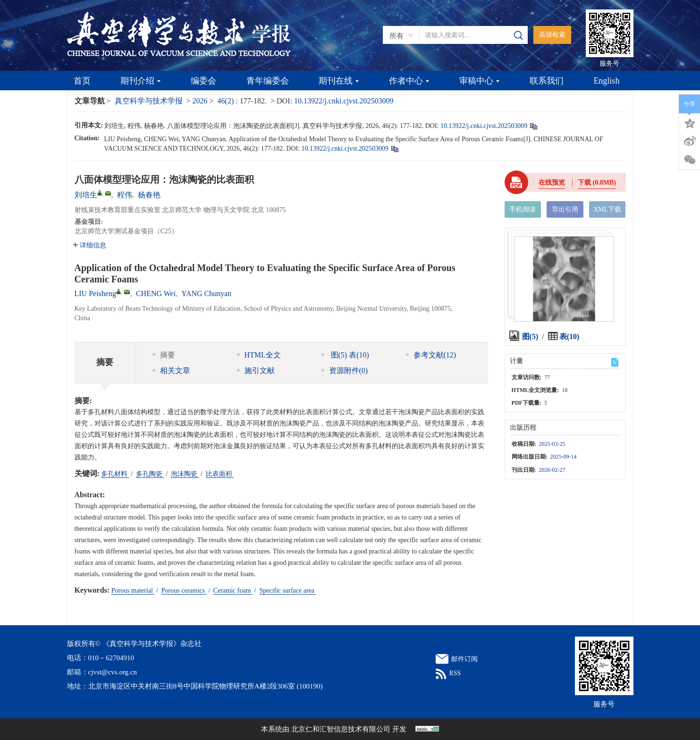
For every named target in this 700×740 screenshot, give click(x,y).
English (606, 81)
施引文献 (256, 370)
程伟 (125, 195)
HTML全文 (259, 355)
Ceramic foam (233, 591)
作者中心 (409, 81)
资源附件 (345, 370)
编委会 (203, 81)
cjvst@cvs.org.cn (113, 672)
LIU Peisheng (95, 293)
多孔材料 (115, 474)
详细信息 (89, 245)
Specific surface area (287, 591)
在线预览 (552, 183)
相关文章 (171, 370)
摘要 (164, 355)
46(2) (227, 101)
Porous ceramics (184, 591)
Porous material (133, 591)
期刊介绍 (140, 81)
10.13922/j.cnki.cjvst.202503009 (344, 101)
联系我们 (547, 81)
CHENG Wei (156, 293)
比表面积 (220, 474)
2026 (200, 101)
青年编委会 (268, 81)
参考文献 (431, 355)
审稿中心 (479, 81)
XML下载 (607, 209)
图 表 (345, 355)
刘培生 (86, 195)
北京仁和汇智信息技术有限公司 (341, 729)
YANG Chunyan (206, 293)
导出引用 (565, 209)
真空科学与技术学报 (149, 101)
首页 (82, 81)
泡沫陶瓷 (185, 474)
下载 (597, 183)
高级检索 (552, 35)
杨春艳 (149, 195)
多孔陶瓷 (150, 474)
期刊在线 (339, 81)
